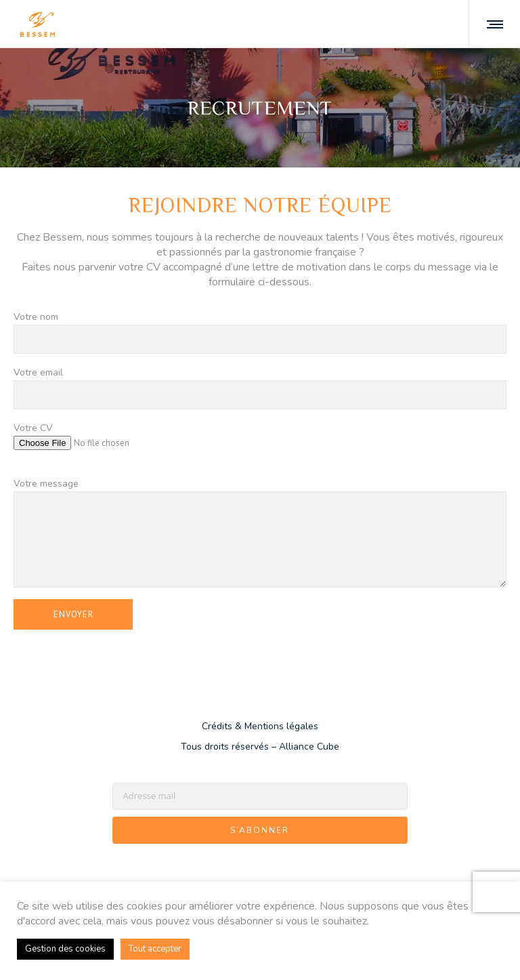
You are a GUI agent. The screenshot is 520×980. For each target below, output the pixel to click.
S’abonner (260, 831)
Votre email (260, 388)
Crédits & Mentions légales (260, 727)
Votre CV (260, 445)
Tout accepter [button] (155, 949)
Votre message (260, 534)
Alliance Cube (309, 747)
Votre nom (260, 333)
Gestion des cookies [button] (65, 949)
